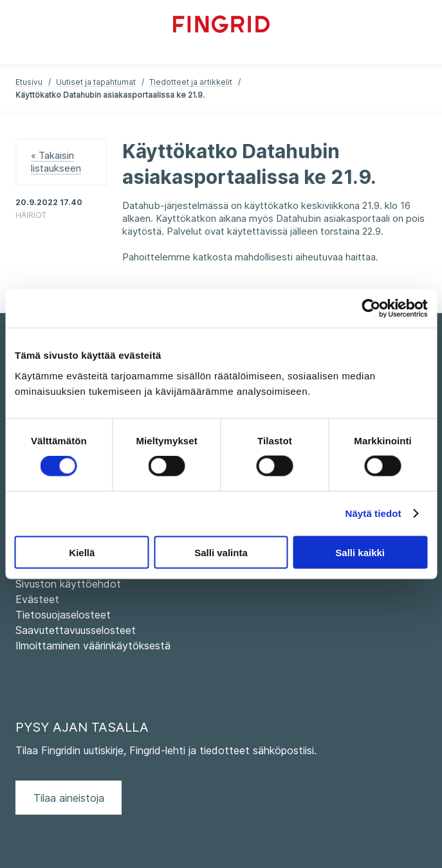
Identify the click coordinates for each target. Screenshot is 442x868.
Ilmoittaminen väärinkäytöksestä (93, 646)
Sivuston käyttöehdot (68, 584)
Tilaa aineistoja (69, 798)
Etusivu (29, 82)
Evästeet (37, 599)
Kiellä (82, 552)
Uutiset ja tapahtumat (96, 82)
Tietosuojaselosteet (63, 615)
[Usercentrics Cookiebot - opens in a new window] (371, 309)
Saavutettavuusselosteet (76, 630)
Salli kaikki (360, 552)
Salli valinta (221, 552)
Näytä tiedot (373, 513)
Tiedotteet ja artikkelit (191, 82)
